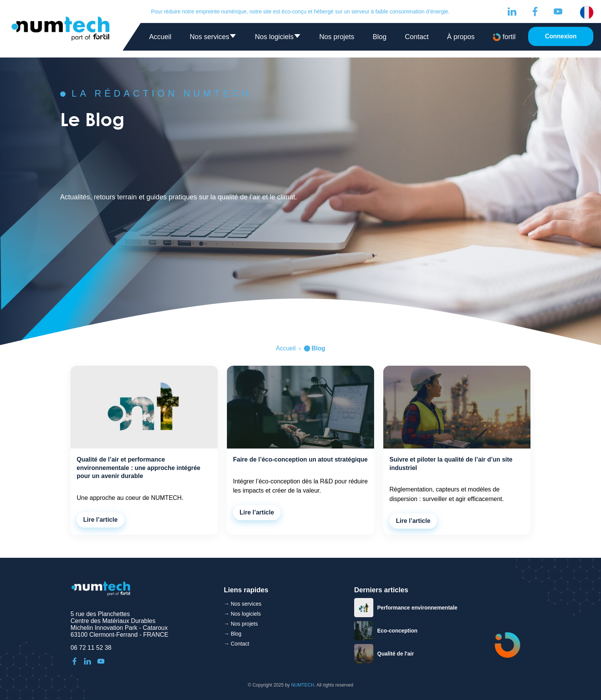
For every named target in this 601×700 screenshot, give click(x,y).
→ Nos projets (241, 624)
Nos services (213, 39)
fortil (504, 37)
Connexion (561, 36)
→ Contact (236, 644)
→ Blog (233, 634)
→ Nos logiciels (242, 614)
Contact (417, 37)
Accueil (160, 37)
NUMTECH (302, 685)
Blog (379, 37)
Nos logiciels (278, 39)
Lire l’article (100, 520)
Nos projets (337, 37)
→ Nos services (243, 604)
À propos (461, 37)
